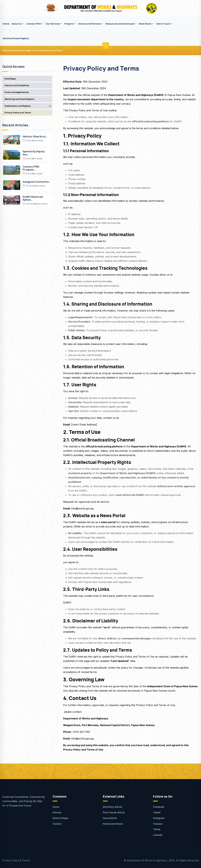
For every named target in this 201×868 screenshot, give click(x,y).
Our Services (53, 24)
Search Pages (60, 818)
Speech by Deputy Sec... (34, 153)
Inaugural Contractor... (37, 182)
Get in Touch (163, 24)
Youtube (158, 824)
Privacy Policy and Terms (49, 50)
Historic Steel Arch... (35, 136)
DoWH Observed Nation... (33, 198)
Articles (57, 812)
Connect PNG (34, 24)
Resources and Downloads (120, 24)
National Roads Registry (16, 38)
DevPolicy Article (112, 807)
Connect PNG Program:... (31, 168)
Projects (69, 24)
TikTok (157, 829)
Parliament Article (113, 824)
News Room (145, 24)
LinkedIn (158, 835)
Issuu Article (110, 818)
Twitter (157, 812)
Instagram (159, 818)
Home (6, 24)
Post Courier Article (114, 812)
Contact (57, 824)
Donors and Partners (90, 24)
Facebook (159, 807)
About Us (17, 24)
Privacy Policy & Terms (16, 860)
